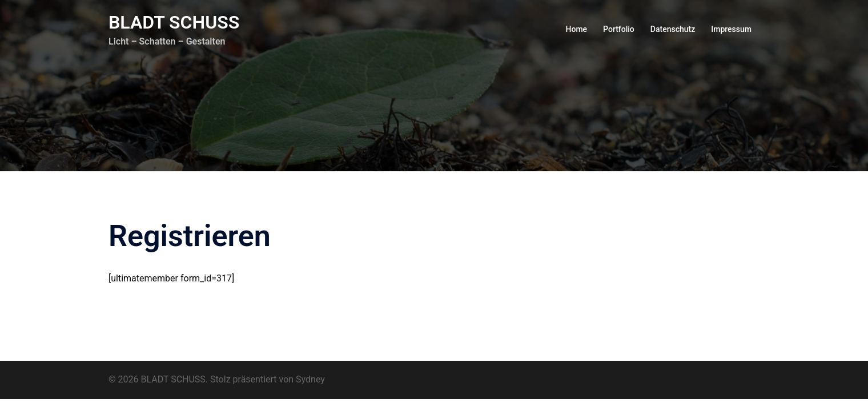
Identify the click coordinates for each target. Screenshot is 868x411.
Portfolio (619, 29)
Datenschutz (673, 29)
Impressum (731, 29)
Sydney (310, 379)
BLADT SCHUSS (174, 22)
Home (577, 29)
